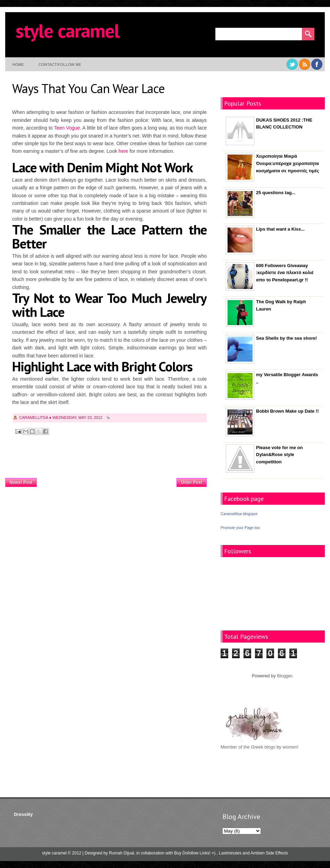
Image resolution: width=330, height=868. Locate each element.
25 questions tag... (276, 193)
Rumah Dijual (122, 853)
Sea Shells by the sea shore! (287, 338)
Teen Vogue (67, 128)
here (123, 151)
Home (18, 65)
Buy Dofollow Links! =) (195, 853)
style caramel (68, 30)
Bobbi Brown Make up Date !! (287, 411)
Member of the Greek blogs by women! (259, 747)
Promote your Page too (240, 528)
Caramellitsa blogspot (239, 514)
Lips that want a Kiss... (280, 229)
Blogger (284, 676)
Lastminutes (230, 853)
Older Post (192, 482)
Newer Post (21, 482)
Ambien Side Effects (269, 853)
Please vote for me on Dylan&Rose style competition (279, 455)
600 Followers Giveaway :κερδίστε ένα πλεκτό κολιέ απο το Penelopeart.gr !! (285, 273)
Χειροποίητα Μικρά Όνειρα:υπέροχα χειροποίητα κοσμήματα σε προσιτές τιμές (288, 163)
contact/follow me (60, 65)
